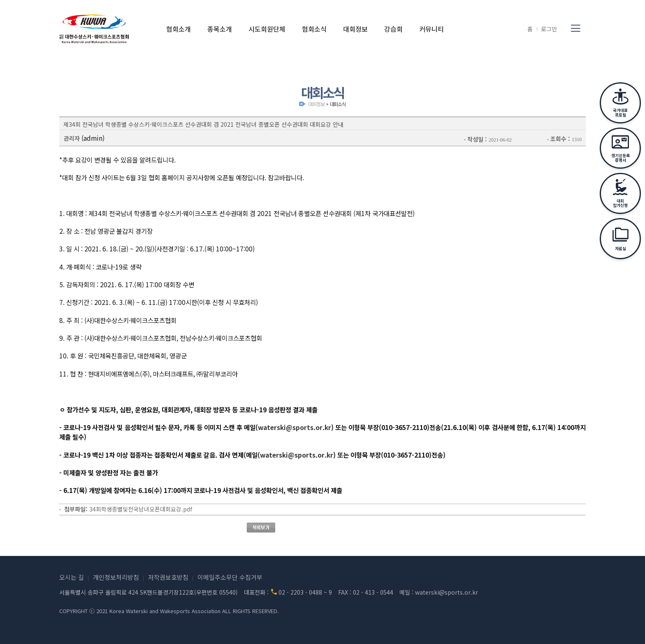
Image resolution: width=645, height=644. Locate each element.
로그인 (549, 29)
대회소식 (338, 104)
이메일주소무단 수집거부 (230, 577)
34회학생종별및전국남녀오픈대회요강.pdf (141, 509)
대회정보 (316, 104)
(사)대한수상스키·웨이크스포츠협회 (94, 29)
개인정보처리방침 (116, 577)
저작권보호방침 (168, 577)
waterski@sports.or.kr (295, 427)
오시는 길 (72, 577)
